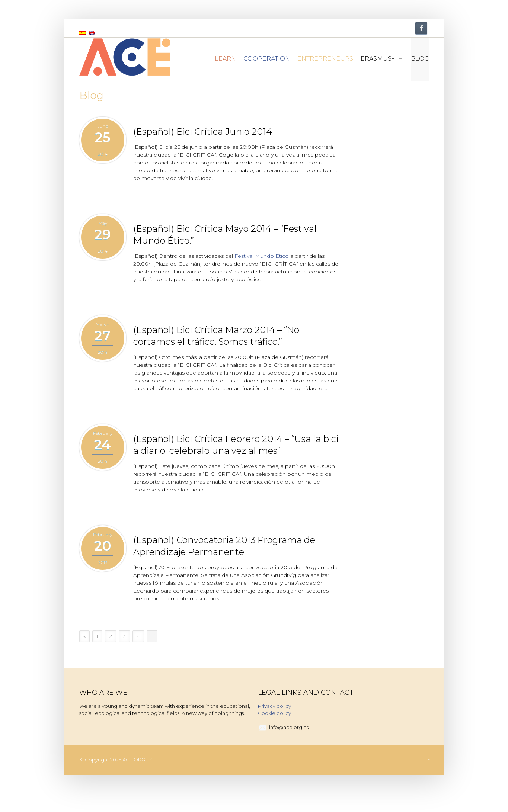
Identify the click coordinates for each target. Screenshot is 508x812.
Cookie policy (274, 713)
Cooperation (267, 59)
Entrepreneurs (325, 59)
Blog (420, 59)
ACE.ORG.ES (138, 760)
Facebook (421, 28)
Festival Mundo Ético (262, 256)
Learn (225, 59)
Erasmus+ (381, 59)
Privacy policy (274, 706)
